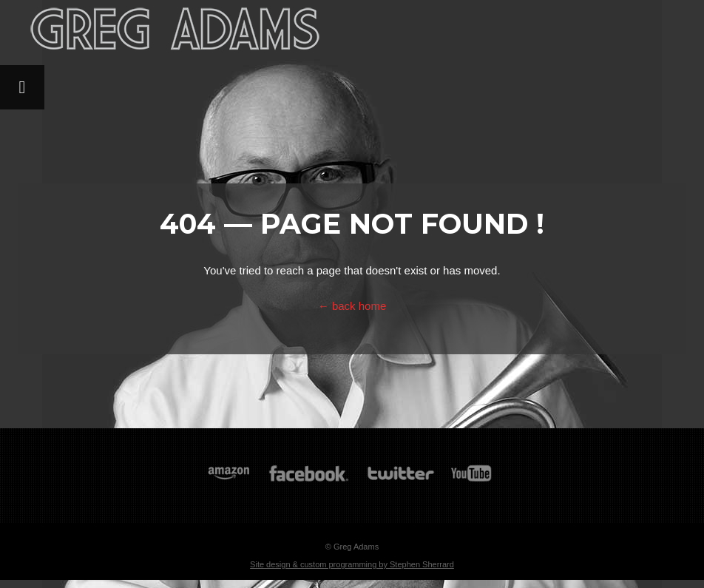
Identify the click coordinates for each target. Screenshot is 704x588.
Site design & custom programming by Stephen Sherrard (352, 564)
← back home (352, 306)
